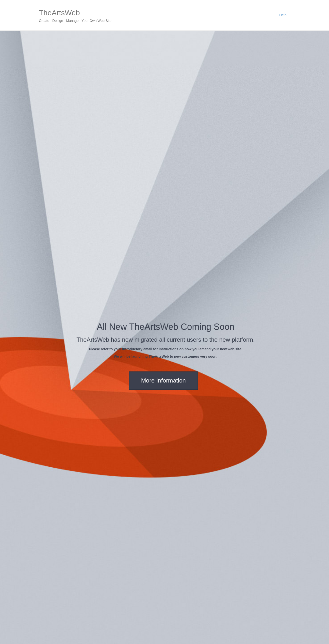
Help (283, 15)
